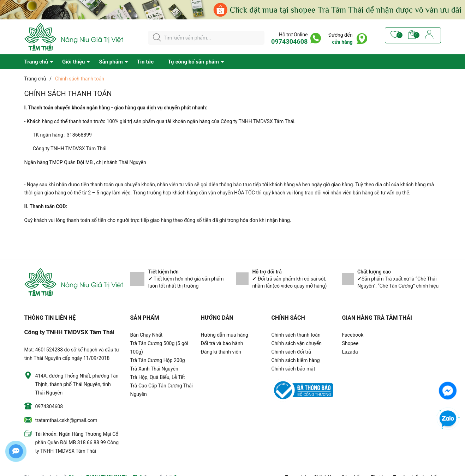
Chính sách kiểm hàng (296, 360)
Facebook (353, 335)
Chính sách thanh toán (296, 335)
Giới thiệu (74, 62)
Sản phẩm (111, 62)
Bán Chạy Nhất (147, 335)
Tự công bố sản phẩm (193, 62)
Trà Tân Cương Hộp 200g (158, 360)
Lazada (350, 352)
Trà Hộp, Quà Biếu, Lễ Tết (158, 377)
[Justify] (157, 38)
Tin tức (145, 62)
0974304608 (289, 41)
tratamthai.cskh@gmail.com (66, 420)
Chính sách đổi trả (291, 352)
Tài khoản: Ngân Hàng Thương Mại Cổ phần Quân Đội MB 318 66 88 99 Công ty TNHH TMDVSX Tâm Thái (77, 442)
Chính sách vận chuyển (297, 343)
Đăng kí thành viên (221, 352)
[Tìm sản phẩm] (206, 38)
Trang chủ (36, 62)
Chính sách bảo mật (293, 369)
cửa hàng (342, 42)
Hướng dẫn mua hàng (225, 335)
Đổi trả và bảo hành (222, 343)
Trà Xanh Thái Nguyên (154, 369)
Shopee (350, 343)
